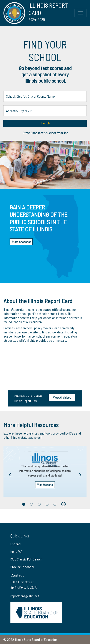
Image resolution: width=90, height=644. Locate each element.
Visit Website (45, 485)
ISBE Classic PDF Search (26, 559)
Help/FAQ (17, 551)
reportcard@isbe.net (25, 596)
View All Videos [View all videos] (62, 397)
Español (16, 544)
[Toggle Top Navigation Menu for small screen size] (80, 13)
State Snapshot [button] (33, 133)
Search (45, 123)
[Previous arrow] (10, 475)
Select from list (57, 133)
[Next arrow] (80, 475)
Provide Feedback (22, 567)
